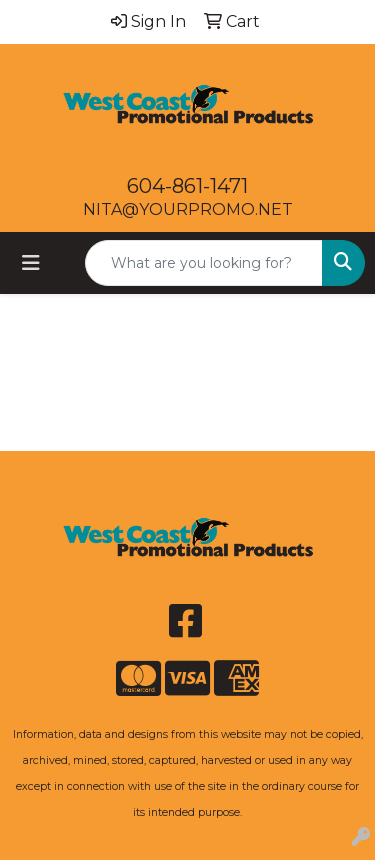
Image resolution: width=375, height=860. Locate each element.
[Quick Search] (204, 263)
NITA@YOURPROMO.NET (188, 209)
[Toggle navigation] (31, 263)
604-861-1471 (187, 186)
